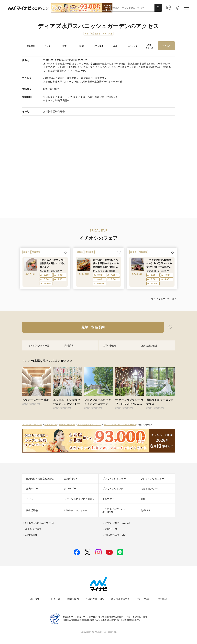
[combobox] (133, 8)
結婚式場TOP (51, 425)
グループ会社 (144, 599)
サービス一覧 (53, 599)
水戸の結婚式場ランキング (89, 425)
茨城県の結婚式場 (67, 425)
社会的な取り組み (95, 599)
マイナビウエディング (32, 425)
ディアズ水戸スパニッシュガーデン (120, 425)
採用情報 (162, 599)
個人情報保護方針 (120, 599)
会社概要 (35, 599)
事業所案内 (73, 599)
